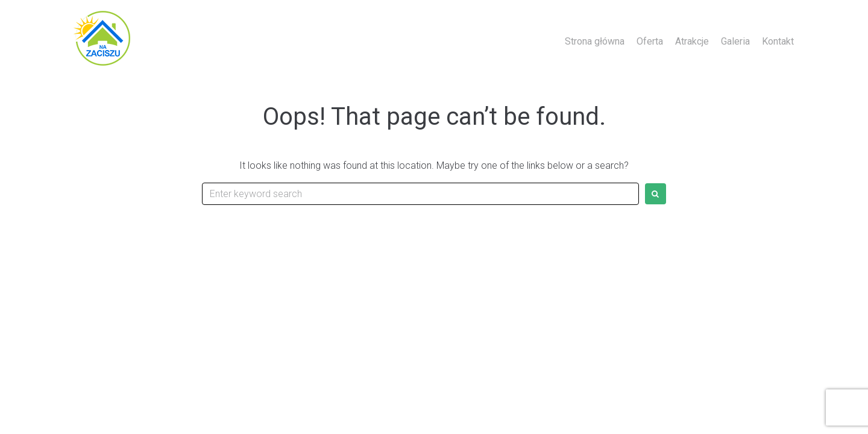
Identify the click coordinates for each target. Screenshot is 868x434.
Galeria (735, 41)
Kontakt (778, 41)
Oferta (650, 41)
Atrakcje (692, 41)
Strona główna (595, 41)
